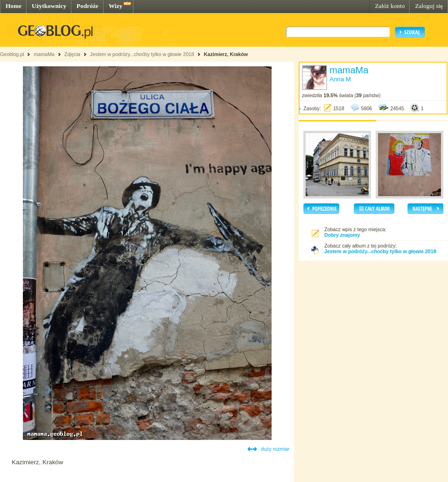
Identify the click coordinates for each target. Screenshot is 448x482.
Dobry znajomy (342, 235)
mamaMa (44, 54)
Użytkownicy (49, 6)
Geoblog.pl (12, 54)
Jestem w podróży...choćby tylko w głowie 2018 (142, 54)
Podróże (87, 6)
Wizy (115, 6)
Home (14, 6)
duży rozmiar (275, 449)
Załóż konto (390, 6)
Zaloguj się (429, 6)
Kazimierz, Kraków (226, 54)
